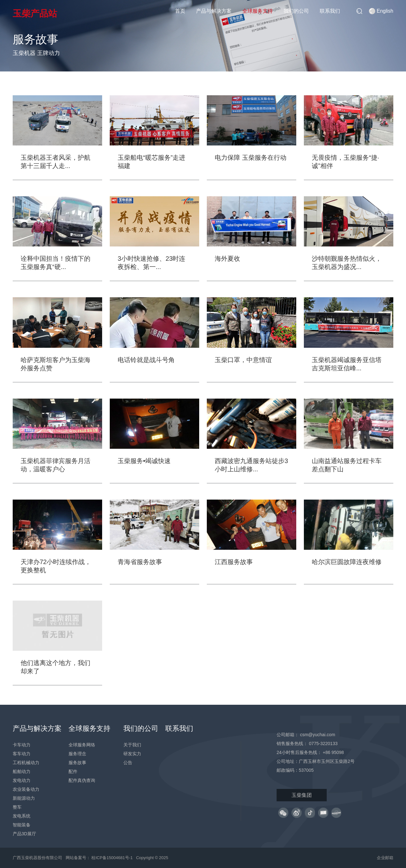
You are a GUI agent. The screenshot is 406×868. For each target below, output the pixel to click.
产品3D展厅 (24, 834)
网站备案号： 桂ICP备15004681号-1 (100, 858)
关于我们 (132, 745)
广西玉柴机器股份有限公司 (37, 858)
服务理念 (77, 754)
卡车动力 (22, 745)
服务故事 (77, 763)
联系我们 (330, 11)
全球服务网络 (82, 745)
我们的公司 (296, 11)
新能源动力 (24, 798)
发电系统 (22, 816)
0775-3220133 (323, 744)
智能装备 (22, 825)
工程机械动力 (26, 763)
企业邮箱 (385, 858)
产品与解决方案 (214, 11)
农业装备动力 (26, 789)
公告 (128, 763)
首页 (180, 11)
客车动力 (22, 754)
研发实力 (132, 754)
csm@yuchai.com (318, 735)
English (381, 11)
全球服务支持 (258, 11)
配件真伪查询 (82, 780)
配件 (73, 771)
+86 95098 (333, 752)
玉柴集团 (302, 795)
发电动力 (22, 780)
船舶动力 (22, 771)
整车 (17, 807)
